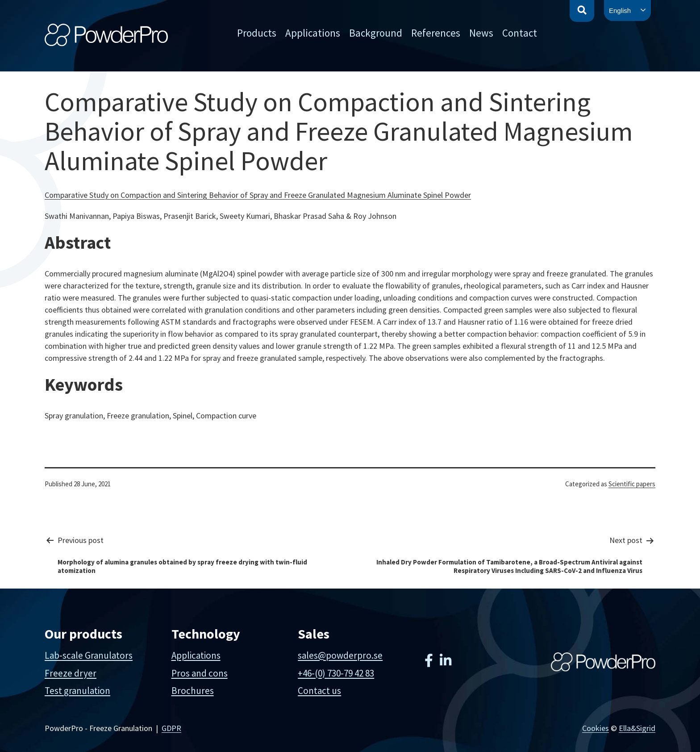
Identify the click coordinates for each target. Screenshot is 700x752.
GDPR (171, 728)
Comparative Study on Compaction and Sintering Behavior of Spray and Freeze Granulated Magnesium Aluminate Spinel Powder (258, 195)
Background (376, 33)
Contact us (319, 691)
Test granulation (77, 691)
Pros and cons (200, 673)
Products (257, 33)
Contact (520, 33)
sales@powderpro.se (340, 655)
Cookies (596, 728)
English (620, 10)
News (481, 33)
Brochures (193, 691)
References (436, 33)
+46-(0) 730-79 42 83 (336, 673)
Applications (313, 33)
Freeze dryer (71, 673)
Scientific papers (632, 484)
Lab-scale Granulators (89, 655)
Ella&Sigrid (637, 728)
